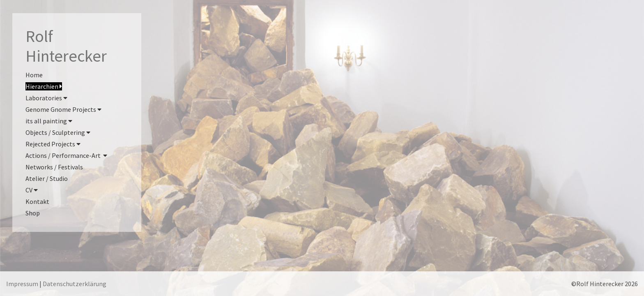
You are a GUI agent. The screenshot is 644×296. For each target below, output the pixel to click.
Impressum (22, 284)
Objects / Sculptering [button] (58, 132)
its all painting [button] (49, 121)
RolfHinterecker (66, 46)
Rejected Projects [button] (53, 144)
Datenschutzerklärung (75, 284)
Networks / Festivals (54, 167)
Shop (33, 213)
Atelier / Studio (47, 178)
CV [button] (32, 190)
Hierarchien (44, 86)
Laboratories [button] (46, 98)
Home (34, 75)
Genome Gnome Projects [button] (63, 109)
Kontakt (37, 201)
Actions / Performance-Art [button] (66, 155)
